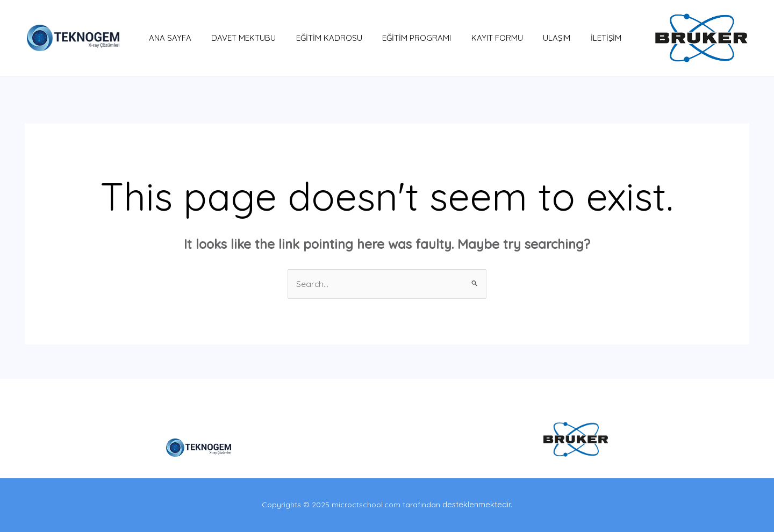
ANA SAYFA (176, 38)
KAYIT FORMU (487, 38)
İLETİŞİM (588, 38)
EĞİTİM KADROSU (327, 38)
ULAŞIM (543, 38)
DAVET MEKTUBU (246, 38)
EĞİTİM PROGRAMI (411, 38)
